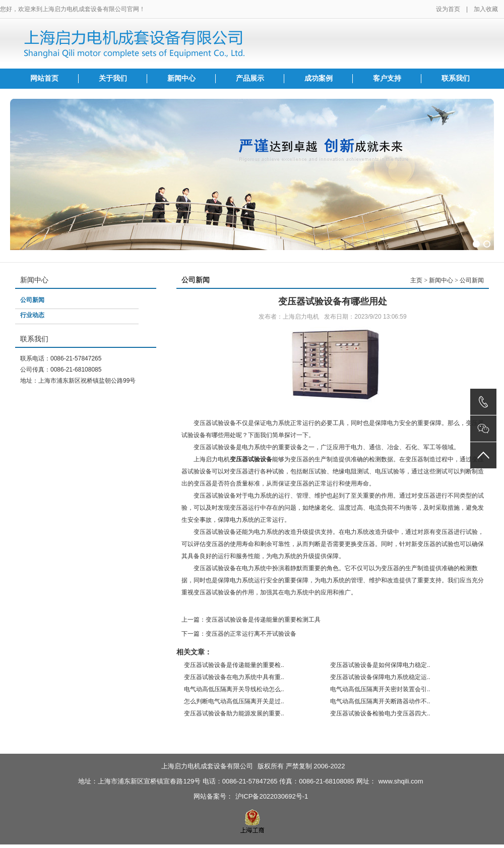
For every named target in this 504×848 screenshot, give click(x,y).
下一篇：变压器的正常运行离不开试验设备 (239, 634)
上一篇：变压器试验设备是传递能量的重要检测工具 (251, 620)
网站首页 (44, 78)
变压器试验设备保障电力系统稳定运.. (380, 677)
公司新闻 (32, 300)
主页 (416, 280)
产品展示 (250, 78)
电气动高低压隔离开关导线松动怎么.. (234, 689)
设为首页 (448, 9)
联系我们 (456, 78)
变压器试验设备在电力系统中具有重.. (234, 677)
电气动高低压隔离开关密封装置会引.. (380, 689)
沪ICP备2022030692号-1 (272, 796)
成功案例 (319, 78)
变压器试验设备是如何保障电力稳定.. (380, 665)
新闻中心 (181, 78)
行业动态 (32, 315)
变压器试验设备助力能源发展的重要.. (234, 713)
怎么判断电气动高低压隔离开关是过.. (234, 701)
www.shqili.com (401, 781)
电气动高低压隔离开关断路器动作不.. (380, 701)
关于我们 (113, 78)
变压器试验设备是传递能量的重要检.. (234, 665)
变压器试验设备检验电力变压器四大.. (380, 713)
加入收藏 (486, 9)
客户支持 (387, 78)
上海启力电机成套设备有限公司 (207, 766)
